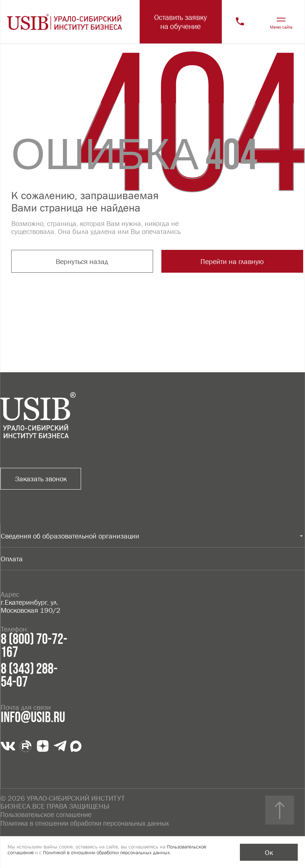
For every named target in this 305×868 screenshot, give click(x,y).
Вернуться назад (61, 262)
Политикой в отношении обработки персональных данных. (107, 852)
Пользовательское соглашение (48, 814)
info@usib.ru (33, 718)
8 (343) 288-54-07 (29, 676)
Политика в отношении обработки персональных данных (89, 822)
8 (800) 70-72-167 (34, 646)
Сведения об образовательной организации (70, 536)
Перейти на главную (170, 262)
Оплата (12, 559)
